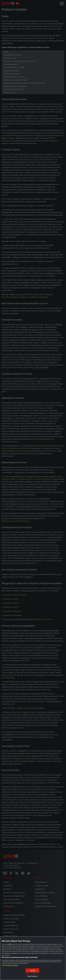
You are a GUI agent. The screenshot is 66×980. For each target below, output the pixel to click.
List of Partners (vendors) (10, 965)
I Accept (32, 970)
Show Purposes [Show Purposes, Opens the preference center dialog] (32, 976)
